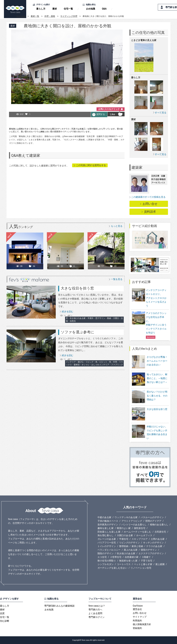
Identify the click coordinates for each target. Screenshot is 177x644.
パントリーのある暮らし (134, 525)
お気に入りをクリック (109, 109)
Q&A (104, 9)
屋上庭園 (160, 564)
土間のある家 (158, 539)
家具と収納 (137, 546)
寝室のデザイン (149, 550)
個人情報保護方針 (142, 624)
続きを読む (68, 311)
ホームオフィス (144, 535)
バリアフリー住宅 (107, 543)
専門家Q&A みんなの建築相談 (59, 606)
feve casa (21, 16)
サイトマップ (140, 617)
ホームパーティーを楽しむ (138, 532)
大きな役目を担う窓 (77, 288)
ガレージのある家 (107, 539)
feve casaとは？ (97, 606)
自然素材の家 (132, 557)
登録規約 (137, 628)
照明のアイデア (153, 521)
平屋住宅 (124, 539)
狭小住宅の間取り (107, 561)
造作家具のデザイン (108, 525)
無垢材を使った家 (128, 561)
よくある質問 (95, 613)
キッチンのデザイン (153, 543)
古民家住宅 (160, 532)
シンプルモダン (106, 564)
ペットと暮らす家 (143, 564)
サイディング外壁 (69, 16)
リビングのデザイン (129, 543)
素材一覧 (35, 16)
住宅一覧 (68, 9)
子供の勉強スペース (108, 521)
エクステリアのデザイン (151, 553)
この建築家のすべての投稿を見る (148, 197)
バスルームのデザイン (152, 517)
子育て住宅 (147, 561)
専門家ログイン (97, 617)
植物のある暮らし (159, 525)
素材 (55, 9)
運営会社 (137, 609)
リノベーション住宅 (141, 568)
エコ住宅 (102, 557)
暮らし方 (41, 9)
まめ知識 (90, 9)
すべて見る (161, 113)
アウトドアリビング (132, 521)
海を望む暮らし (106, 535)
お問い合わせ (140, 613)
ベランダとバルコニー (109, 550)
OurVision (138, 606)
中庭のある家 (104, 517)
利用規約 (137, 621)
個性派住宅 (140, 528)
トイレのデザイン (107, 546)
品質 (2, 613)
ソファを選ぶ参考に (78, 332)
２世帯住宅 (116, 557)
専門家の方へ (95, 610)
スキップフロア (140, 539)
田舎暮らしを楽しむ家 (109, 532)
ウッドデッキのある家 (126, 517)
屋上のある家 (131, 550)
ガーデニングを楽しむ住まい (112, 568)
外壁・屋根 (50, 16)
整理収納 (124, 546)
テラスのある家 (154, 546)
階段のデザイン (106, 553)
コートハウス (124, 564)
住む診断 (5, 621)
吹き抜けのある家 (126, 553)
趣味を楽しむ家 (106, 528)
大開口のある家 (125, 535)
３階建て (146, 557)
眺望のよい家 (124, 528)
